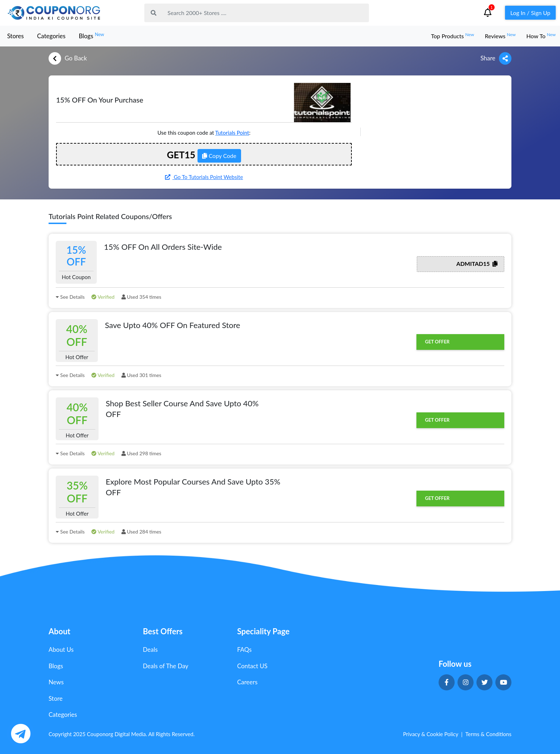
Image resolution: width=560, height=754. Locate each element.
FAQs (244, 649)
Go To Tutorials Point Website (204, 177)
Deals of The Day (166, 666)
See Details (70, 297)
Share (496, 58)
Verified (103, 297)
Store (56, 698)
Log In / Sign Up (530, 13)
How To (541, 36)
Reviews (500, 36)
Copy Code (219, 156)
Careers (247, 682)
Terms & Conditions (488, 734)
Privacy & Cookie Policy (431, 734)
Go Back (68, 58)
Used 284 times (141, 532)
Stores (16, 36)
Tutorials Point (232, 133)
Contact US (252, 666)
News (56, 682)
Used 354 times (141, 297)
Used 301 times (141, 375)
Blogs (91, 36)
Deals (150, 649)
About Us (61, 649)
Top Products (453, 36)
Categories (51, 36)
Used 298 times (141, 453)
